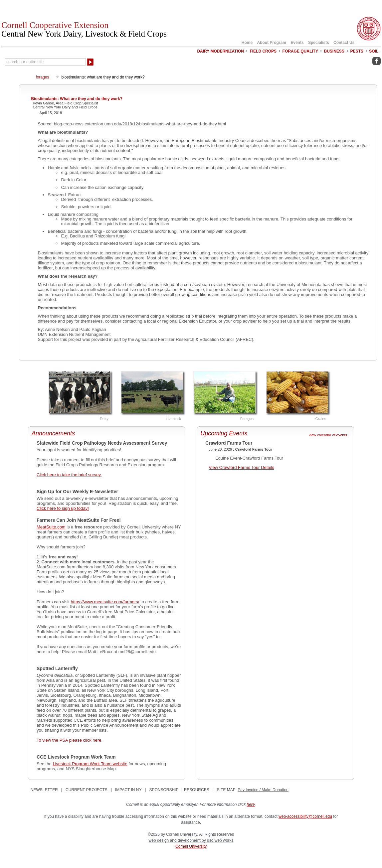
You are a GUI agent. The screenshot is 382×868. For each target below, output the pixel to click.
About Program (272, 43)
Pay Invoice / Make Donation (263, 790)
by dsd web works (217, 840)
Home (247, 43)
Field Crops (263, 51)
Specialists (319, 43)
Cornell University (191, 846)
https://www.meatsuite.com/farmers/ (105, 602)
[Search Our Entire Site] (45, 62)
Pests (357, 51)
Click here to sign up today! (63, 508)
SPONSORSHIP (164, 790)
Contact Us (344, 43)
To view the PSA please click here (69, 740)
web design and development (175, 840)
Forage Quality (300, 51)
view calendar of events (328, 435)
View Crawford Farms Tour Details (241, 467)
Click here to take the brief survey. (69, 475)
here (251, 804)
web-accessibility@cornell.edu (305, 816)
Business (334, 51)
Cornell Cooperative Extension (84, 29)
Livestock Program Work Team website (90, 764)
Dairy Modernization (220, 51)
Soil (374, 51)
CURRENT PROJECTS (87, 790)
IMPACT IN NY (128, 790)
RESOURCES (197, 790)
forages (42, 77)
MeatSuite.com (51, 527)
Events (297, 43)
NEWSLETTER (44, 790)
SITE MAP (226, 790)
